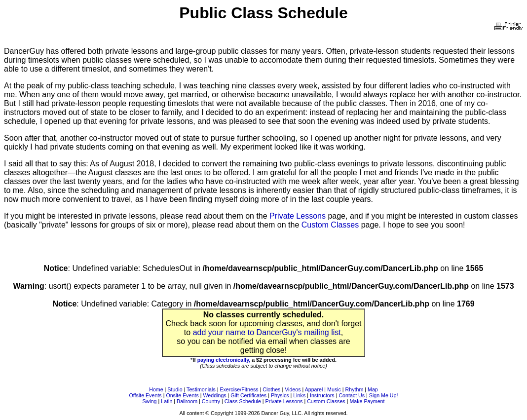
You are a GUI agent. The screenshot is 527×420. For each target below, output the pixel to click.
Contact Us (352, 395)
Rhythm (355, 389)
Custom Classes (330, 225)
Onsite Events (182, 395)
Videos (293, 389)
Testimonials (201, 389)
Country (211, 401)
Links (299, 395)
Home (156, 389)
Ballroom (187, 401)
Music (334, 389)
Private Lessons (298, 216)
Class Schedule (243, 401)
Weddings (214, 395)
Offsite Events (146, 395)
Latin (167, 401)
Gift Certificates (248, 395)
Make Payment (367, 401)
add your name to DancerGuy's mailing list (267, 332)
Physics (280, 395)
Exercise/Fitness (239, 389)
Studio (175, 389)
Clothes (271, 389)
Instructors (322, 395)
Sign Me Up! (384, 395)
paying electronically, (224, 360)
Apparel (314, 389)
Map (373, 389)
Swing (150, 401)
